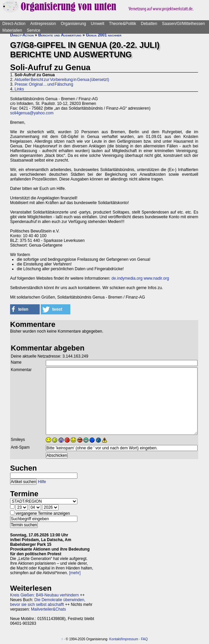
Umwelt (98, 24)
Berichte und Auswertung (60, 35)
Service (34, 30)
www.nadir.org (156, 278)
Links (19, 89)
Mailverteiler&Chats (48, 609)
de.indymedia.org (127, 278)
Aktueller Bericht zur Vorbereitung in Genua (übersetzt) (62, 80)
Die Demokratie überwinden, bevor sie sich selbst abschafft (48, 602)
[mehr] (75, 573)
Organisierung (73, 24)
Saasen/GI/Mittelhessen (183, 24)
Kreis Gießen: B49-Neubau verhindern (44, 595)
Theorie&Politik (123, 24)
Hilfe (42, 482)
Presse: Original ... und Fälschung (44, 84)
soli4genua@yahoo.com (32, 113)
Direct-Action (14, 24)
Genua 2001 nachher (103, 35)
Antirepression (43, 24)
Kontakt (115, 639)
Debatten (149, 24)
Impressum (130, 639)
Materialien (12, 30)
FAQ (144, 639)
